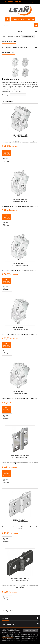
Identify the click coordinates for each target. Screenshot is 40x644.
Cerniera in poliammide (20, 579)
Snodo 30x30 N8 (20, 135)
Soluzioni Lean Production (14, 47)
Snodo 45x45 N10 (20, 263)
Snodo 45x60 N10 (20, 328)
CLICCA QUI (6, 640)
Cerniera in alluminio (20, 520)
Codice (15, 137)
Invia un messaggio (28, 2)
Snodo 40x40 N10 (20, 199)
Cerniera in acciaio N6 (20, 456)
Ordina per (6, 95)
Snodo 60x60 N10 (20, 392)
